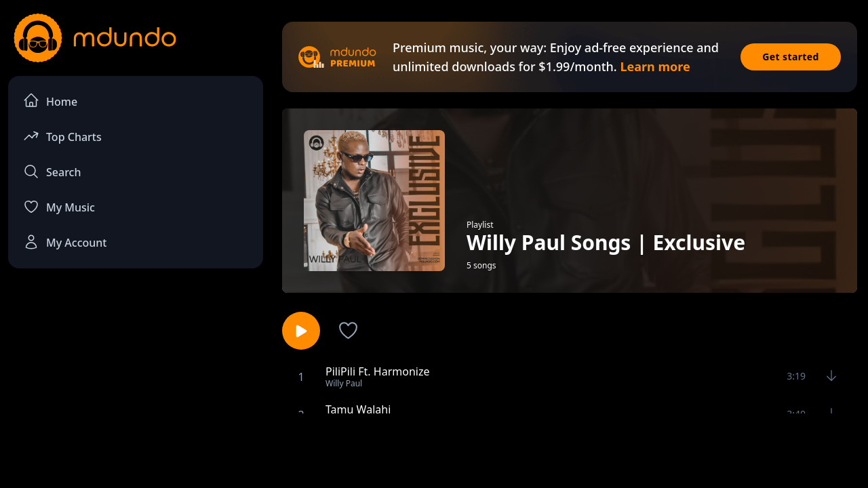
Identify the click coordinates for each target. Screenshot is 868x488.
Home (50, 101)
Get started (791, 57)
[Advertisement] (434, 449)
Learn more (655, 66)
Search (52, 171)
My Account (65, 242)
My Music (59, 207)
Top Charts (62, 136)
